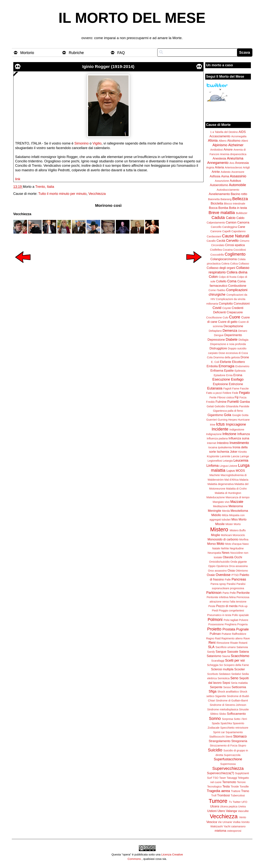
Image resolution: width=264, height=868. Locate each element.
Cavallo (211, 241)
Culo (225, 318)
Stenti (229, 737)
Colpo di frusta (228, 277)
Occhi (238, 557)
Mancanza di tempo (238, 497)
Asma (225, 176)
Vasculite (243, 811)
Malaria (244, 480)
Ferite (213, 397)
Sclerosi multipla (222, 669)
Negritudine (237, 548)
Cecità (221, 241)
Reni (212, 643)
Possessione (216, 624)
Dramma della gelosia (227, 357)
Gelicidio (220, 406)
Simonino (82, 143)
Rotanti (243, 643)
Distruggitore (218, 348)
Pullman (215, 634)
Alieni (245, 141)
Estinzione (236, 384)
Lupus (231, 471)
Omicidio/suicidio (219, 562)
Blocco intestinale (235, 204)
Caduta (218, 218)
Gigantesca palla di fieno (228, 411)
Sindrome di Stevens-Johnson (228, 705)
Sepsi (226, 683)
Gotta (245, 415)
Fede (235, 393)
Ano (232, 163)
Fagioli (227, 389)
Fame (236, 389)
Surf (209, 778)
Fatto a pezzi (214, 393)
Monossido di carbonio (223, 539)
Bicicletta (217, 203)
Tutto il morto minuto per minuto (62, 194)
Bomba (223, 208)
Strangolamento (219, 741)
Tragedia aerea (218, 791)
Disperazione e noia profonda (228, 344)
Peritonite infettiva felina (221, 597)
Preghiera (231, 624)
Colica (234, 264)
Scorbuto (213, 674)
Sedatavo (225, 674)
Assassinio (238, 176)
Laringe (244, 456)
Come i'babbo (217, 290)
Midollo (216, 515)
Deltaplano (215, 331)
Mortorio (27, 53)
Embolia (212, 366)
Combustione (237, 286)
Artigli (246, 167)
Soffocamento (236, 714)
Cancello (216, 227)
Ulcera (215, 806)
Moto (220, 544)
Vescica (212, 822)
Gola (227, 415)
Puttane (226, 634)
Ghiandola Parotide (237, 406)
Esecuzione (221, 379)
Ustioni (212, 811)
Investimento (239, 443)
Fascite (244, 389)
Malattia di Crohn (237, 489)
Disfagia (243, 340)
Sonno (215, 718)
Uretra (242, 806)
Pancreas (239, 579)
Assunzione (222, 181)
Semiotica (224, 678)
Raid (218, 638)
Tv (230, 802)
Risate (234, 643)
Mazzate (237, 502)
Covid (217, 308)
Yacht (227, 826)
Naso (246, 544)
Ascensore (238, 172)
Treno (245, 791)
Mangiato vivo (221, 502)
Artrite (216, 172)
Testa (226, 786)
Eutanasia (215, 388)
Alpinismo (220, 145)
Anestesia (219, 158)
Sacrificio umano (226, 647)
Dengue (219, 335)
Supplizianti (242, 773)
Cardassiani (214, 236)
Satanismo (214, 656)
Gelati (210, 406)
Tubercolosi (238, 795)
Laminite (225, 456)
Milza (225, 515)
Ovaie (211, 575)
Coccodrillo (217, 255)
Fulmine (221, 402)
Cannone (216, 231)
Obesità (228, 557)
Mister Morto (233, 524)
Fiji (237, 397)
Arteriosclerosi (233, 167)
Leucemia (241, 460)
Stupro (242, 746)
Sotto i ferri (240, 719)
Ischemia (223, 452)
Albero (223, 141)
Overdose (223, 575)
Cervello (232, 241)
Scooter (240, 669)
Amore (228, 149)
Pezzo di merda (227, 606)
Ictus (220, 424)
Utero (221, 811)
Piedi (215, 611)
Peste (212, 606)
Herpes (233, 420)
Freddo (211, 402)
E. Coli (215, 362)
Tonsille (244, 787)
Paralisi (231, 584)
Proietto (214, 629)
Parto (226, 593)
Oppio (212, 566)
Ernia (229, 375)
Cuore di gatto (228, 322)
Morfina (244, 539)
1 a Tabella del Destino (224, 132)
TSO (216, 778)
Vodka (237, 822)
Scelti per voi (235, 660)
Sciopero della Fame (236, 665)
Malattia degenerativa (221, 484)
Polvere (244, 620)
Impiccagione (236, 424)
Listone (233, 466)
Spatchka (226, 723)
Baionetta (214, 199)
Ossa (231, 570)
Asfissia (215, 176)
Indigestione (237, 430)
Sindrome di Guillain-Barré (232, 701)
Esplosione (220, 384)
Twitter (237, 802)
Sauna (226, 656)
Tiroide (235, 787)
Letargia (228, 461)
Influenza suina (239, 438)
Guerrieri (212, 420)
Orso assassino (217, 571)
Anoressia (242, 163)
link (18, 179)
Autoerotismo (219, 185)
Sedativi (236, 674)
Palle (228, 580)
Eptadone (219, 375)
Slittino (214, 714)
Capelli (227, 231)
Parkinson (214, 593)
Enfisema (217, 370)
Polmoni (215, 620)
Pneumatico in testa (219, 615)
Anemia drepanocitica (233, 154)
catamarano (238, 826)
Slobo (223, 714)
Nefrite (225, 548)
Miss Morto (239, 519)
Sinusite (244, 709)
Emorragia (226, 366)
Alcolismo (234, 141)
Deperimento (233, 335)
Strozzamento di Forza (224, 746)
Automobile (237, 185)
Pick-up (243, 606)
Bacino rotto (239, 194)
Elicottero (238, 362)
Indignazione (214, 434)
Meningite (215, 511)
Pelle (233, 593)
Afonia (213, 141)
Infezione (229, 434)
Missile (220, 524)
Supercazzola (232, 755)
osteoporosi (234, 831)
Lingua (224, 466)
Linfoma (212, 466)
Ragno (210, 638)
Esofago (237, 379)
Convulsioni (242, 303)
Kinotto (243, 452)
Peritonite (243, 593)
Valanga (231, 811)
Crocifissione (214, 318)
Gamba (245, 402)
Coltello (221, 281)
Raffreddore (239, 634)
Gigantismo (215, 415)
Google (236, 415)
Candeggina (230, 227)
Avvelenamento (219, 194)
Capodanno (239, 231)
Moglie (215, 535)
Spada (216, 723)
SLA (211, 647)
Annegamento (218, 163)
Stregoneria (239, 741)
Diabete (232, 340)
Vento (243, 817)
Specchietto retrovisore (234, 728)
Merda (226, 511)
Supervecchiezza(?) (221, 773)
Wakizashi (217, 826)
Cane (241, 227)
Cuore (235, 317)
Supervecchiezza (228, 768)
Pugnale (243, 629)
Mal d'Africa (232, 480)
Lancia (235, 456)
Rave (247, 638)
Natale (216, 548)
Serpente (216, 687)
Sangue (221, 652)
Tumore (218, 801)
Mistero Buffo (238, 530)
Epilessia (240, 371)
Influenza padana (217, 438)
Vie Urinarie (225, 822)
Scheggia (213, 665)
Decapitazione (233, 326)
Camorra (243, 222)
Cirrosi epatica (235, 245)
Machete (215, 475)
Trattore (236, 791)
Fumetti (233, 402)
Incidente (220, 429)
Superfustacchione (228, 759)
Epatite (229, 370)
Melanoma (236, 506)
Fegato (244, 393)
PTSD (235, 575)
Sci (221, 665)
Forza (243, 397)
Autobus (235, 181)
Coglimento (235, 254)
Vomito (245, 822)
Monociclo (239, 535)
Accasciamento (220, 136)
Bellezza (240, 199)
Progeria (242, 624)
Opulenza (222, 566)
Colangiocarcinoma (224, 259)
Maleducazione (216, 497)
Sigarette (221, 696)
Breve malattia (222, 213)
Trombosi (224, 795)
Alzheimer (236, 145)
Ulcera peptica (229, 806)
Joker (234, 452)
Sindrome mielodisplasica (223, 709)
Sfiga (213, 691)
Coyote (227, 308)
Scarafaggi (218, 661)
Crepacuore (235, 312)
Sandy (211, 652)
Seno (234, 678)
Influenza (244, 434)
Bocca (213, 208)
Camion (231, 222)
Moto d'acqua (233, 544)
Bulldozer (242, 213)
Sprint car (219, 732)
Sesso (227, 687)
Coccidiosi (240, 250)
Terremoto (229, 782)
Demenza (230, 331)
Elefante (225, 362)
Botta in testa (238, 208)
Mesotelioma (239, 511)
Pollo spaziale (240, 615)
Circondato (218, 245)
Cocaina (228, 250)
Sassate (233, 652)
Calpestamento (216, 223)
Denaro (243, 331)
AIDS (242, 132)
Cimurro (245, 241)
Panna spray (218, 584)
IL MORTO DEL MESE (132, 18)
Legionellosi (215, 461)
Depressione (216, 340)
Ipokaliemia (225, 447)
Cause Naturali (236, 236)
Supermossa (228, 764)
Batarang (226, 199)
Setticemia (239, 687)
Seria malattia (239, 683)
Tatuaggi (232, 778)
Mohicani (226, 535)
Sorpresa (227, 719)
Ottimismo (242, 571)
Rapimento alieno (232, 638)
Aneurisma (235, 158)
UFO (244, 802)
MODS (240, 471)
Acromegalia (239, 136)
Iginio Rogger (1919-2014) (108, 67)
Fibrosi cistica (225, 397)
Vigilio (97, 143)
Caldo (240, 218)
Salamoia (242, 647)
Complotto (226, 303)
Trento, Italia (45, 187)
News (226, 553)
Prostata (229, 629)
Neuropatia (214, 553)
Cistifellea (216, 250)
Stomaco (240, 736)
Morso (211, 544)
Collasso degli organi (221, 268)
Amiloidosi (217, 150)
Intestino (223, 443)
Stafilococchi (217, 737)
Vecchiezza (97, 194)
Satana (244, 652)
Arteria (219, 167)
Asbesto (226, 172)
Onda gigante (239, 562)
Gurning (223, 420)
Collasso (244, 264)
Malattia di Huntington (228, 493)
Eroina (238, 375)
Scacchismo (240, 656)
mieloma (220, 831)
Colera (225, 264)
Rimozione (223, 643)
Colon (213, 277)
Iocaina (213, 447)
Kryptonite (213, 456)
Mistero (219, 529)
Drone (245, 357)
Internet (212, 443)
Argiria (210, 167)
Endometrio (242, 366)
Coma (232, 281)
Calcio (231, 218)
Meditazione (220, 506)
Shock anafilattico (228, 692)
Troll (214, 795)
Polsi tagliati (231, 620)
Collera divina (237, 272)
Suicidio (215, 750)
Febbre (227, 393)
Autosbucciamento (228, 190)
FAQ (121, 53)
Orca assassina (238, 566)
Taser (222, 778)
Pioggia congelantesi (231, 611)
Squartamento (234, 732)
